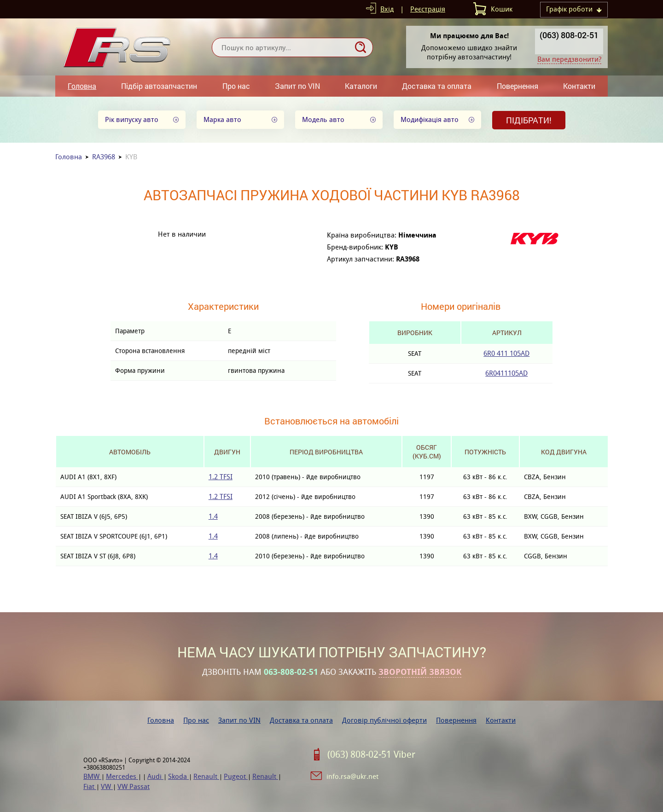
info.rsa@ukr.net (352, 776)
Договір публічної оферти (384, 720)
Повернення (518, 86)
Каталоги (361, 86)
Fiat (90, 786)
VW (107, 786)
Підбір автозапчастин (159, 86)
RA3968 (104, 157)
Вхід (387, 9)
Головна (82, 86)
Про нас (236, 86)
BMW (92, 776)
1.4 (213, 516)
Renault (206, 776)
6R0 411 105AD (506, 353)
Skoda (178, 776)
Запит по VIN (297, 86)
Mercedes (122, 776)
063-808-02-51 (291, 672)
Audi (155, 776)
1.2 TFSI (221, 477)
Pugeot (236, 776)
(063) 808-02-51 (569, 35)
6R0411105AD (506, 373)
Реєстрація (428, 9)
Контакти (579, 86)
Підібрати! (529, 120)
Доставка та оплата (437, 86)
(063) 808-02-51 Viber (371, 754)
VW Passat (134, 786)
